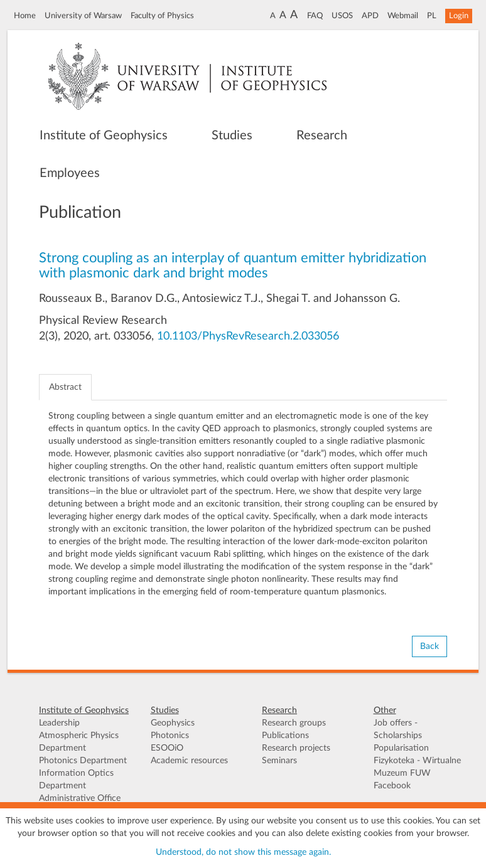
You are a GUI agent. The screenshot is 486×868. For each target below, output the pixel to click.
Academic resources (189, 761)
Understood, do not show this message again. (243, 852)
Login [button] (459, 16)
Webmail (403, 16)
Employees (70, 173)
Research (322, 136)
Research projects (296, 748)
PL (432, 16)
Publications (285, 736)
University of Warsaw (83, 16)
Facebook (392, 786)
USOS (342, 16)
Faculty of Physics (162, 16)
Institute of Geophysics (104, 136)
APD (370, 16)
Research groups (294, 723)
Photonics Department (83, 761)
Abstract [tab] (65, 387)
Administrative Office (80, 798)
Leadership (59, 723)
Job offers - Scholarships (398, 729)
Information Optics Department (76, 780)
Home (25, 16)
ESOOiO (167, 748)
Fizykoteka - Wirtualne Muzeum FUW (417, 767)
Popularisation (401, 748)
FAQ (315, 16)
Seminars (279, 761)
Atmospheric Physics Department (79, 742)
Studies (232, 136)
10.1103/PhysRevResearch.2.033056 (248, 336)
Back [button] (429, 646)
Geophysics (173, 723)
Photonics (170, 736)
